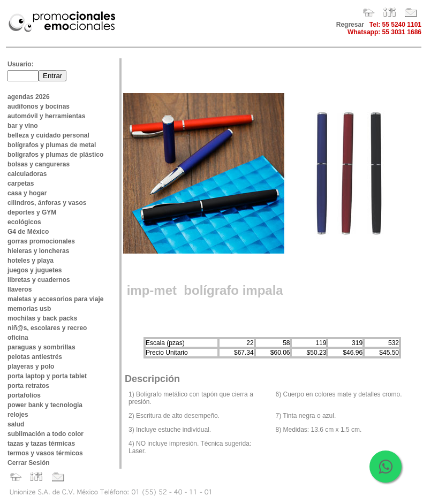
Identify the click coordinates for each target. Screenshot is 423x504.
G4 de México (28, 232)
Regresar (350, 25)
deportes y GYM (32, 212)
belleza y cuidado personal (48, 135)
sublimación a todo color (46, 434)
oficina (18, 338)
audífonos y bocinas (39, 106)
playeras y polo (31, 366)
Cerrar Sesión (29, 463)
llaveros (20, 289)
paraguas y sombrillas (41, 347)
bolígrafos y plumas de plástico (55, 155)
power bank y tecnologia (45, 405)
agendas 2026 (29, 97)
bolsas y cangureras (39, 164)
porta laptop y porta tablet (47, 376)
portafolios (24, 395)
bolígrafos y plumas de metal (52, 145)
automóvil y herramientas (46, 116)
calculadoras (27, 174)
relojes (18, 415)
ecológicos (24, 222)
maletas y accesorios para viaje (55, 299)
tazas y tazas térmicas (41, 444)
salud (16, 424)
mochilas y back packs (42, 318)
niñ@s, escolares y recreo (47, 328)
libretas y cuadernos (39, 280)
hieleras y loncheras (38, 251)
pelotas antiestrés (35, 357)
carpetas (21, 184)
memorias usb (29, 309)
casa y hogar (27, 193)
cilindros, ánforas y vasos (47, 203)
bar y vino (23, 126)
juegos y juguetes (35, 270)
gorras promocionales (41, 241)
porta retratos (28, 386)
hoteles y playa (31, 261)
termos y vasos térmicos (45, 453)
